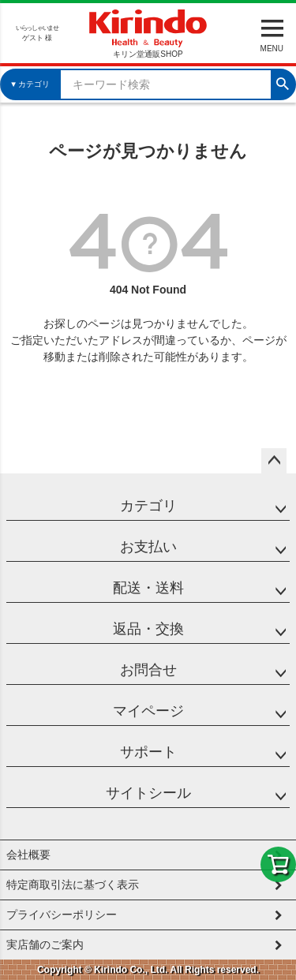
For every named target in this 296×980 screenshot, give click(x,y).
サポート (148, 752)
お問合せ (148, 670)
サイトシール (148, 793)
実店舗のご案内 (45, 944)
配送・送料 (148, 588)
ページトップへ (274, 461)
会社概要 (28, 855)
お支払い (148, 547)
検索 (283, 82)
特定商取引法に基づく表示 (73, 885)
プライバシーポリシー (62, 915)
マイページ (148, 711)
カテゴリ (148, 506)
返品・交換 (148, 629)
